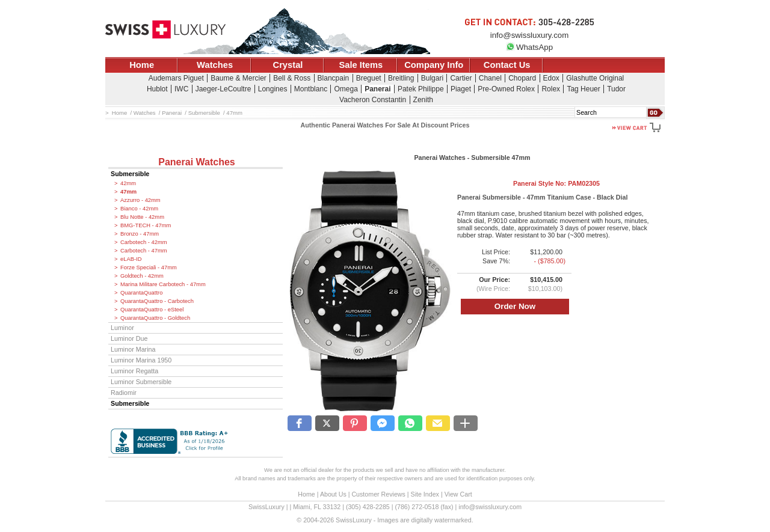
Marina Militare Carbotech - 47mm (163, 284)
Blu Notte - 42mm (142, 217)
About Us (333, 494)
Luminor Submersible (141, 382)
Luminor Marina (133, 349)
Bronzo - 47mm (140, 234)
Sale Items (361, 65)
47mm (128, 192)
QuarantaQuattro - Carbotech (157, 301)
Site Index (425, 494)
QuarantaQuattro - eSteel (152, 310)
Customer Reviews (378, 494)
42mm (128, 183)
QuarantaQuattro (141, 293)
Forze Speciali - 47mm (149, 268)
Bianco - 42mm (139, 209)
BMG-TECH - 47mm (146, 225)
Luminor (122, 328)
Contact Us (507, 65)
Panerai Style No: (556, 183)
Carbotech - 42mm (144, 242)
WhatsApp (529, 47)
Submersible (130, 174)
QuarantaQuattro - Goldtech (155, 318)
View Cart (458, 494)
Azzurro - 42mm (140, 200)
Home (142, 65)
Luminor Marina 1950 (141, 360)
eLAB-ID (131, 259)
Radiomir (124, 393)
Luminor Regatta (134, 371)
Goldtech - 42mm (142, 276)
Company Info (434, 65)
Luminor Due (129, 338)
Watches (215, 65)
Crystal (288, 65)
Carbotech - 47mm (144, 251)
